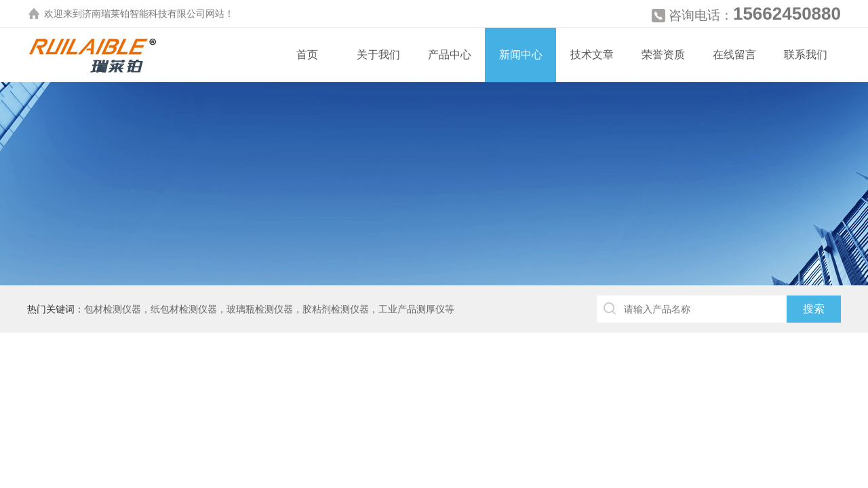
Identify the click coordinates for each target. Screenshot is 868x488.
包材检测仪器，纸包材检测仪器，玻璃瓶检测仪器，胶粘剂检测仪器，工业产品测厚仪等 (269, 309)
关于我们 (378, 55)
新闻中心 (521, 55)
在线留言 (734, 55)
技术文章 (592, 55)
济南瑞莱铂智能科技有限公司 (144, 14)
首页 (307, 55)
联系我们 (806, 55)
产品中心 (450, 55)
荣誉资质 (663, 55)
